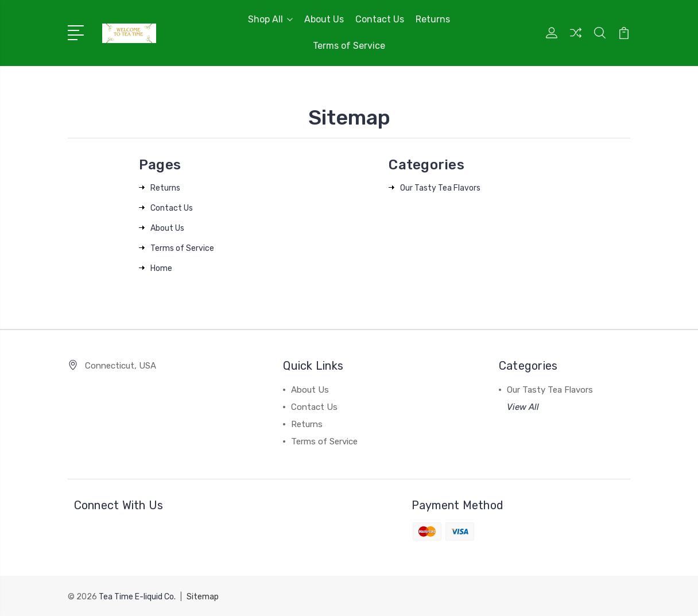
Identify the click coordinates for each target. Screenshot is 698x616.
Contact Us (380, 19)
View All (523, 407)
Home (161, 268)
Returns (433, 19)
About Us (324, 19)
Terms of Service (349, 46)
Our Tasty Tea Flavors (440, 188)
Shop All (270, 19)
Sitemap (203, 596)
